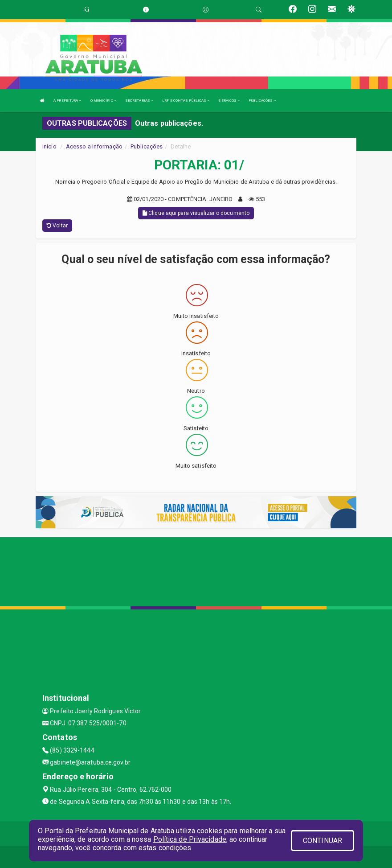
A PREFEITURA (67, 101)
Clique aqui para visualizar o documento (196, 213)
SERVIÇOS (229, 101)
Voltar (57, 226)
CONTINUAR (323, 841)
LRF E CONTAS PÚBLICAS (186, 101)
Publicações (147, 146)
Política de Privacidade (190, 839)
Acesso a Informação (94, 146)
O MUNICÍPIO (103, 101)
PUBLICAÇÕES (262, 101)
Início (49, 146)
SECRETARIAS (139, 101)
